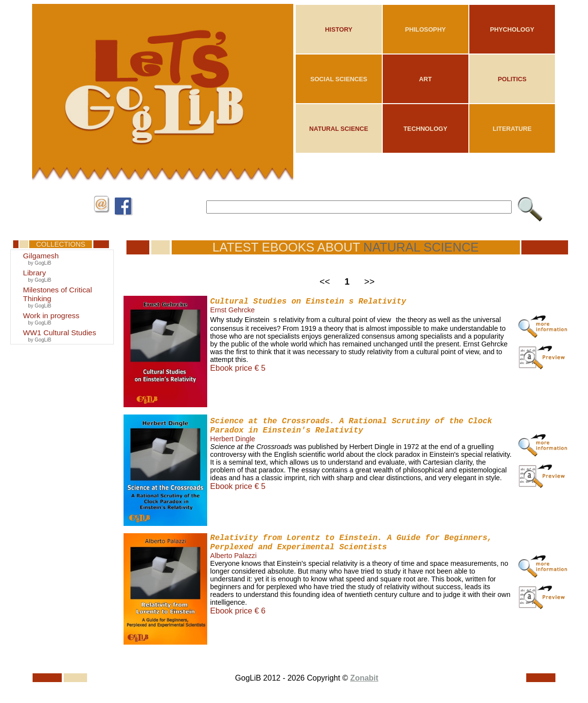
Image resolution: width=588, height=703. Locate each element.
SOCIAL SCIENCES (339, 79)
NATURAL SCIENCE (339, 129)
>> (370, 281)
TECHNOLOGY (426, 129)
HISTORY (339, 29)
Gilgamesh (41, 256)
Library (34, 273)
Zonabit (364, 678)
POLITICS (512, 79)
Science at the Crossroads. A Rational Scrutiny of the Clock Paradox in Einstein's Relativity (351, 426)
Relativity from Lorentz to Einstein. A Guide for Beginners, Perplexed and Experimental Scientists (351, 542)
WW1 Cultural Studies (59, 333)
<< (325, 281)
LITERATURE (512, 129)
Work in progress (51, 315)
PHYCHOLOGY (512, 29)
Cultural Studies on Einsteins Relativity (308, 301)
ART (426, 79)
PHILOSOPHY (426, 29)
